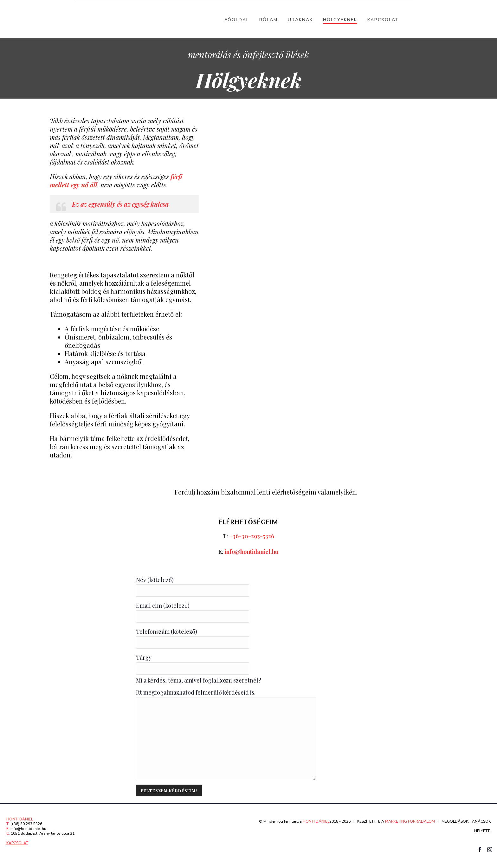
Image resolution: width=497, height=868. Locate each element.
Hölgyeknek (340, 20)
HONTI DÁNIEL (316, 821)
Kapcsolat (383, 20)
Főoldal (237, 20)
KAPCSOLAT (17, 843)
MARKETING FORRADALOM (410, 821)
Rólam (268, 20)
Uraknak (300, 20)
